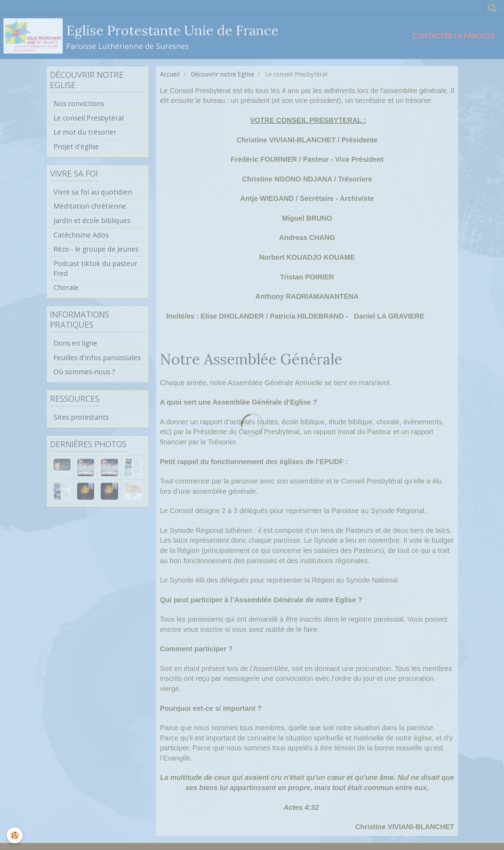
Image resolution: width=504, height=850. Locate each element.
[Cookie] (15, 835)
